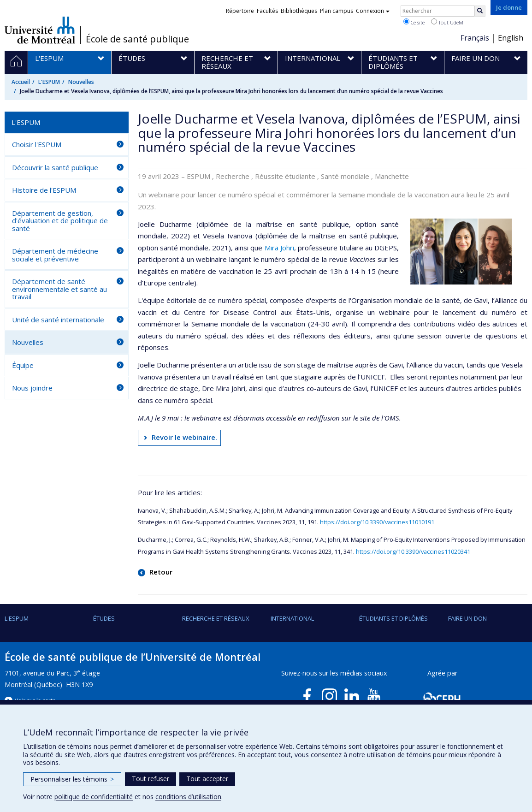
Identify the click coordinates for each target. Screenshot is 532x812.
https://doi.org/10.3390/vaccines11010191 (377, 522)
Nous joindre (32, 388)
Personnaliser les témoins (72, 779)
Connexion (373, 11)
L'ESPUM (49, 82)
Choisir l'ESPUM (37, 144)
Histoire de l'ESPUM (44, 190)
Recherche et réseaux (216, 618)
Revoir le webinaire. (184, 437)
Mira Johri (279, 248)
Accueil (21, 82)
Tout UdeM (447, 22)
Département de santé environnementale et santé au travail (59, 289)
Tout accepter (207, 779)
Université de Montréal (40, 30)
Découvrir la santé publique (55, 167)
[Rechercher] (480, 11)
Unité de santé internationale (58, 320)
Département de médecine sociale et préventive (55, 255)
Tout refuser (151, 779)
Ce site (414, 22)
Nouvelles (81, 82)
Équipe (23, 365)
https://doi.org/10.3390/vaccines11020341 (413, 551)
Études (104, 618)
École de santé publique (137, 39)
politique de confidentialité (94, 797)
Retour (160, 572)
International (292, 618)
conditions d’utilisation (188, 797)
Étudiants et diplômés (393, 618)
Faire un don (467, 618)
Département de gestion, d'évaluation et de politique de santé (60, 221)
